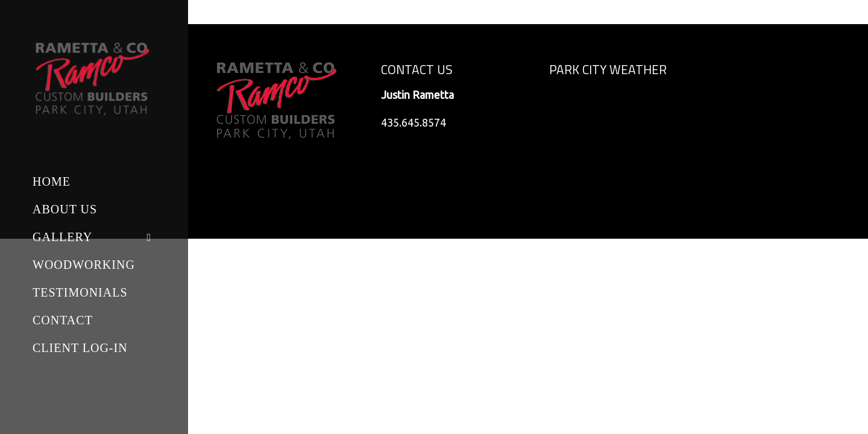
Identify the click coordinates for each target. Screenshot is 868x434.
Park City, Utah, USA (612, 129)
